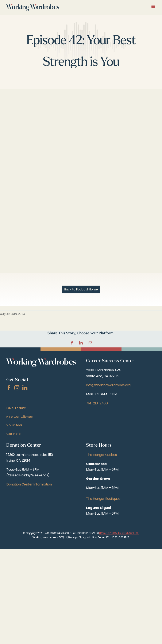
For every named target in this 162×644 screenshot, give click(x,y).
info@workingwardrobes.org (108, 385)
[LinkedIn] (25, 388)
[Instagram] (17, 388)
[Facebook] (9, 388)
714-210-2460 (97, 403)
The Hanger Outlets (101, 455)
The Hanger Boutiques (103, 499)
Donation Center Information (29, 484)
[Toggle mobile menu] (154, 6)
